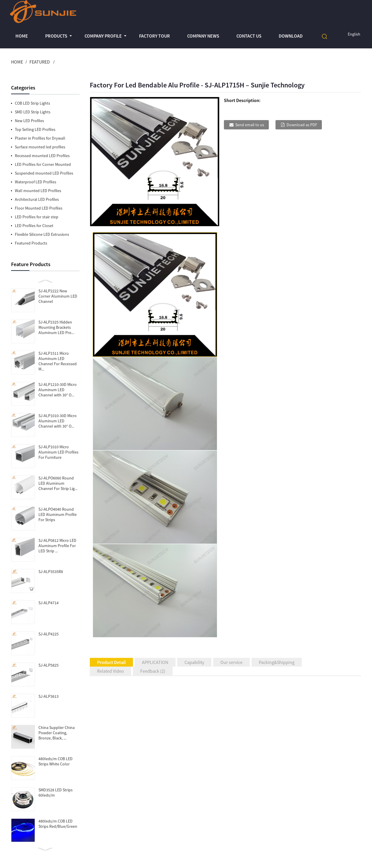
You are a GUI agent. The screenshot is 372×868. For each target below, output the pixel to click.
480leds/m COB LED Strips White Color (56, 761)
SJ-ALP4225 (49, 634)
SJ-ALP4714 (49, 603)
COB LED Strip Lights (33, 103)
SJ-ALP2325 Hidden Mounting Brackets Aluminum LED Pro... (56, 327)
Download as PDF (302, 125)
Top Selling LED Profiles (35, 129)
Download (291, 36)
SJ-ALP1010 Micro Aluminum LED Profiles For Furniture (58, 452)
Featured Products (31, 243)
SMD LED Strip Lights (33, 112)
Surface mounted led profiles (40, 147)
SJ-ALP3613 (49, 696)
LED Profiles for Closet (34, 226)
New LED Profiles (29, 121)
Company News (203, 36)
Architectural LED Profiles (37, 199)
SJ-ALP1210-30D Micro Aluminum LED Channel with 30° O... (58, 390)
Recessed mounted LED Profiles (42, 156)
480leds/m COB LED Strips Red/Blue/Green (58, 824)
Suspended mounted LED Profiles (44, 173)
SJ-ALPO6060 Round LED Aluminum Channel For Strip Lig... (58, 483)
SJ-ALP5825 (49, 665)
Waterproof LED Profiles (36, 182)
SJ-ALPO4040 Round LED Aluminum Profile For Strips (58, 514)
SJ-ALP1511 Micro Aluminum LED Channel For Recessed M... (58, 361)
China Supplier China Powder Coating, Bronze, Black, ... (57, 733)
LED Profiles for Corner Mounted (43, 164)
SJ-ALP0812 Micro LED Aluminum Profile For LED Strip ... (57, 546)
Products (56, 36)
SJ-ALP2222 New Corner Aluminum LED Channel (58, 296)
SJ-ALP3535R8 (51, 572)
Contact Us (249, 36)
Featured (40, 62)
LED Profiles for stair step (37, 217)
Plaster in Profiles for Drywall (40, 138)
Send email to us (250, 125)
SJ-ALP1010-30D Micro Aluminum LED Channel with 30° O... (58, 421)
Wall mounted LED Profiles (38, 191)
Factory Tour (155, 36)
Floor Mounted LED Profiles (39, 208)
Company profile (103, 36)
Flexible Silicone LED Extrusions (42, 234)
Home (22, 36)
